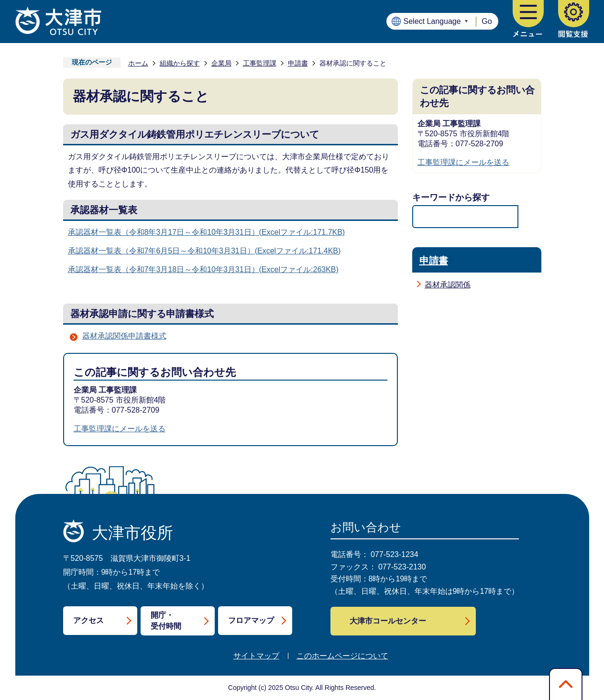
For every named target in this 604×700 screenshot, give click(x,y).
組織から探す (180, 63)
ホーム (138, 63)
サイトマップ (256, 656)
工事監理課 (260, 63)
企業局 (221, 63)
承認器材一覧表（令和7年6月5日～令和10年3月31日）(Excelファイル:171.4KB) (204, 251)
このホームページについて (342, 656)
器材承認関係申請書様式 (124, 336)
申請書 (298, 63)
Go (487, 21)
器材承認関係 (448, 285)
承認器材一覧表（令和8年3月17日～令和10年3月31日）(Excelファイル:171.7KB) (207, 232)
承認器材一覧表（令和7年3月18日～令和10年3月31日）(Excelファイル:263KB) (203, 269)
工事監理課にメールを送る (120, 429)
